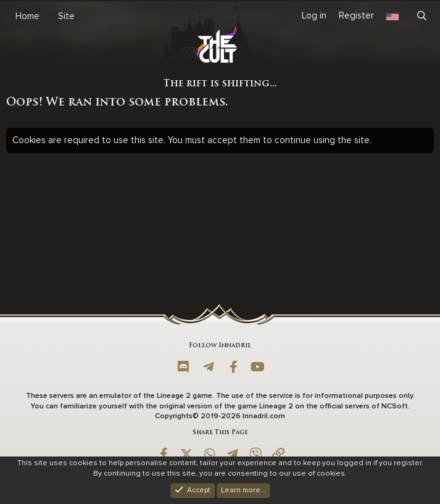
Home (27, 16)
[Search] (422, 16)
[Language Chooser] (392, 16)
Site (66, 16)
